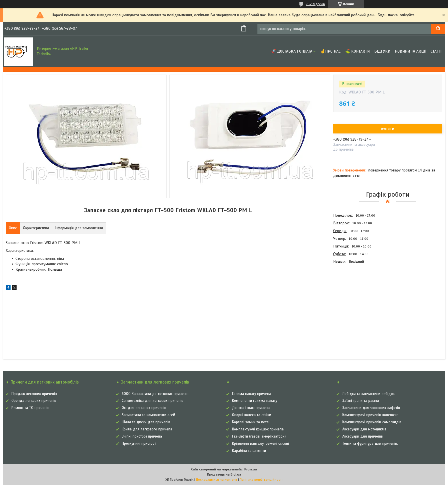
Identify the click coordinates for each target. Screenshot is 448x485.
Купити (388, 129)
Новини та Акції (410, 51)
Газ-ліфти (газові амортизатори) (259, 436)
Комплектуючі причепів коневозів (370, 415)
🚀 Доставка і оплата (292, 51)
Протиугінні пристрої (139, 444)
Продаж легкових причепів (34, 394)
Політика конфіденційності (261, 480)
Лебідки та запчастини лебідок (368, 394)
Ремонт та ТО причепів (30, 408)
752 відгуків (315, 4)
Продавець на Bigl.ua (224, 474)
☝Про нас (330, 51)
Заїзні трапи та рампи (361, 401)
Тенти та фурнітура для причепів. (370, 444)
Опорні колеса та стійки (252, 415)
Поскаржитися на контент (217, 480)
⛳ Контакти (357, 51)
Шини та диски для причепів (146, 422)
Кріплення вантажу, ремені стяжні (260, 444)
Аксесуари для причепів (363, 436)
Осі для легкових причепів (144, 408)
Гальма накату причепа (252, 394)
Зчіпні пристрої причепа (142, 436)
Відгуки (382, 51)
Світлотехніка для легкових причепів (153, 401)
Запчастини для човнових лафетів (371, 408)
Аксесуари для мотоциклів (364, 429)
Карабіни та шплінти (249, 451)
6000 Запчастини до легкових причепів (155, 394)
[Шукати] (438, 29)
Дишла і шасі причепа (251, 408)
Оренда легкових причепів (34, 401)
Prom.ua (251, 469)
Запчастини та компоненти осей (148, 415)
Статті (436, 51)
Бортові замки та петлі (251, 422)
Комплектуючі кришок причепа (258, 429)
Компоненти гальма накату (255, 401)
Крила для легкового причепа (147, 429)
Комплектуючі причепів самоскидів (372, 422)
